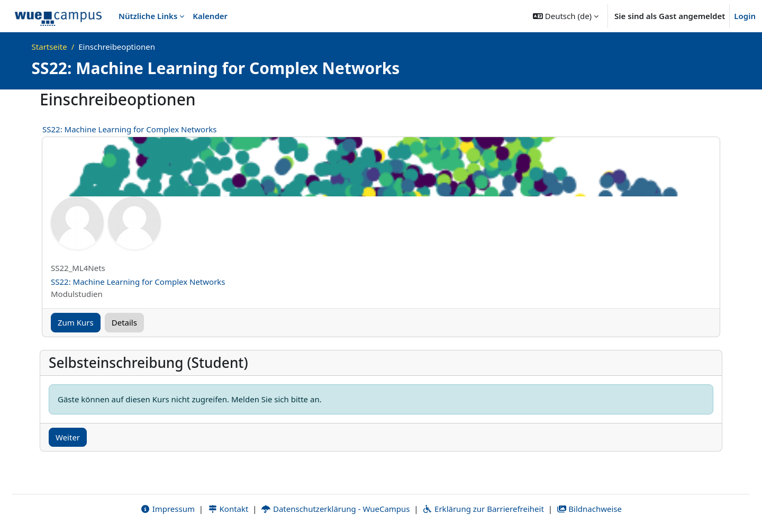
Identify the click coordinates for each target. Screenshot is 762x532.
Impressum (167, 509)
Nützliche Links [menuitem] (148, 16)
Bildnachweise (589, 509)
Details (124, 322)
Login (745, 16)
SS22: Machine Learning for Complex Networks (130, 129)
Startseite (49, 47)
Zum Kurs (76, 322)
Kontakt (228, 509)
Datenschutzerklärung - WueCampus (335, 509)
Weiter (68, 437)
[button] (566, 16)
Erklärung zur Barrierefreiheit (483, 509)
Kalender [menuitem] (210, 16)
